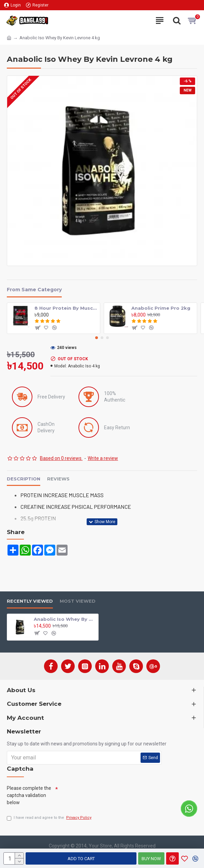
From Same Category (34, 290)
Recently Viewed (30, 601)
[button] (97, 338)
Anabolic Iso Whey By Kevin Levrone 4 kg (65, 619)
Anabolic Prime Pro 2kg (161, 308)
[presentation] (110, 796)
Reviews (58, 479)
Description (24, 479)
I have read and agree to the (50, 818)
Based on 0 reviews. (61, 458)
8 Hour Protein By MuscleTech (66, 308)
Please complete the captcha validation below (29, 795)
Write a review (103, 458)
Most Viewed (78, 601)
